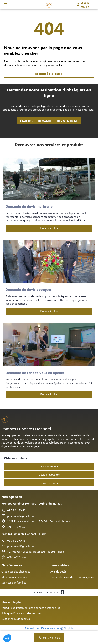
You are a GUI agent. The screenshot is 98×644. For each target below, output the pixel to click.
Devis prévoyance (49, 475)
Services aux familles (14, 582)
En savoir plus (49, 228)
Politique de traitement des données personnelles (31, 608)
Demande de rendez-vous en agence (72, 577)
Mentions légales (11, 602)
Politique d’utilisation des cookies (21, 613)
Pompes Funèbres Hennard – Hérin (24, 534)
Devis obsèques (49, 466)
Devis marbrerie (49, 483)
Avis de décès (58, 571)
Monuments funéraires (15, 577)
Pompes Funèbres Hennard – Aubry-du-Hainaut (32, 503)
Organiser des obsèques (16, 571)
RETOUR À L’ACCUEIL (49, 74)
